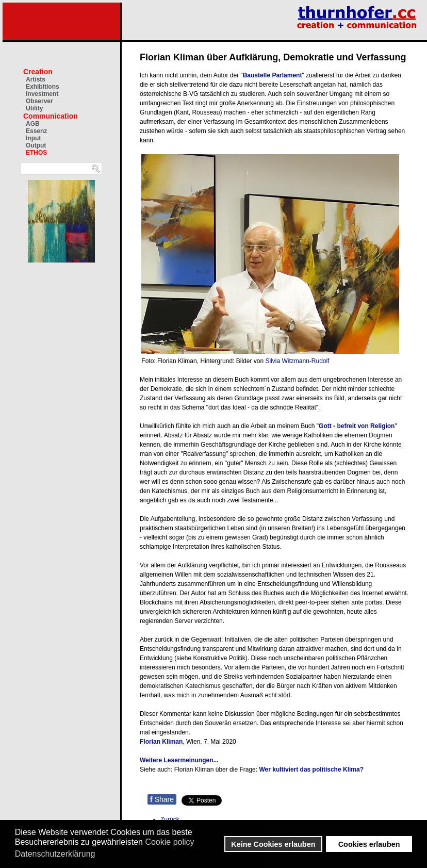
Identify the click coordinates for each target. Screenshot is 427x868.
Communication (51, 116)
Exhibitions (43, 87)
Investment (42, 94)
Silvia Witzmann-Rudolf (297, 361)
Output (36, 145)
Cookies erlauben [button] (369, 844)
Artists (36, 79)
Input (33, 138)
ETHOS (36, 153)
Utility (34, 108)
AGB (33, 124)
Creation (38, 72)
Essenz (36, 131)
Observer (39, 101)
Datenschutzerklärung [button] (55, 854)
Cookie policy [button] (169, 842)
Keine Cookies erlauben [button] (273, 844)
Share (162, 799)
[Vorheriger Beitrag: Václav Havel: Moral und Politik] (170, 820)
